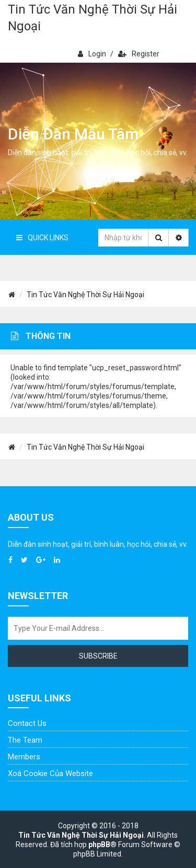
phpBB (99, 844)
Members (24, 757)
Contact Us (27, 723)
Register (139, 54)
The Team (25, 740)
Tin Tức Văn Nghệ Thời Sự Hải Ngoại (93, 18)
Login (92, 54)
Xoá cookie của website (50, 773)
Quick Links (42, 238)
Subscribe (98, 656)
